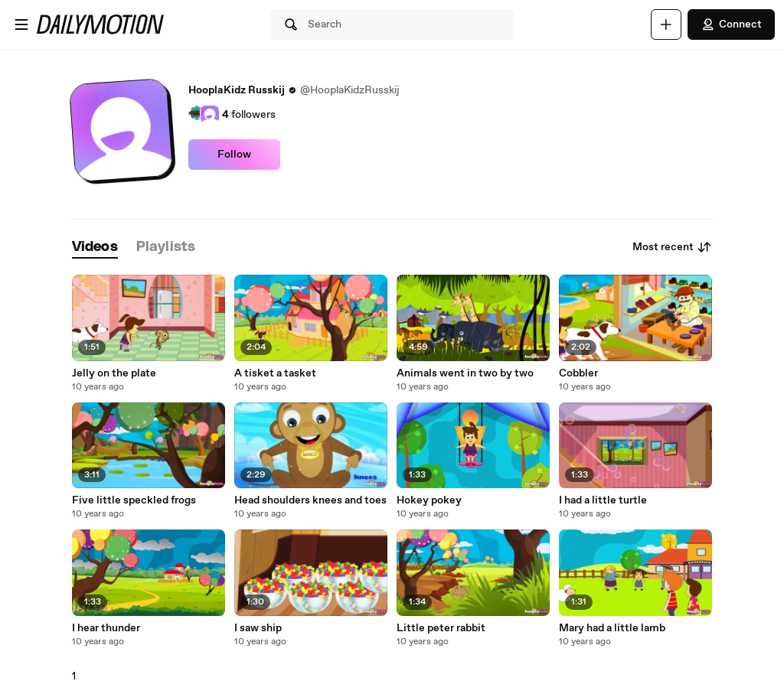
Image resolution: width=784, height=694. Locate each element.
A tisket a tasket (275, 373)
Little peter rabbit (441, 628)
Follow (234, 155)
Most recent (672, 247)
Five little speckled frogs (134, 500)
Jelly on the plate (114, 373)
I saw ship (258, 628)
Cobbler (578, 373)
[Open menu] (21, 24)
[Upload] (666, 24)
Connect (731, 24)
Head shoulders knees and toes (310, 500)
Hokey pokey (429, 500)
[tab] (95, 248)
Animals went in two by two (465, 373)
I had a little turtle (603, 500)
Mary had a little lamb (612, 628)
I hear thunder (106, 628)
